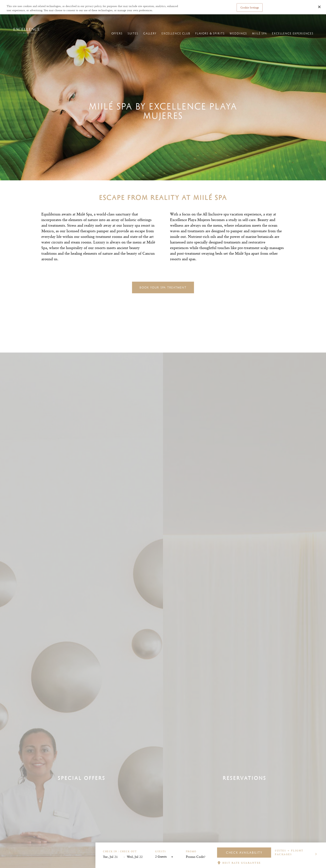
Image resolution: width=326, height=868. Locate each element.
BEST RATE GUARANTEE (242, 863)
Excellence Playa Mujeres (59, 18)
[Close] (319, 7)
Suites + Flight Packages (289, 852)
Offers (117, 34)
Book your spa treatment (163, 287)
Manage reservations (214, 18)
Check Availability (244, 853)
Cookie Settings (250, 7)
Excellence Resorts (15, 18)
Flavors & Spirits (210, 34)
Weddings (238, 34)
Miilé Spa (259, 34)
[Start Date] (113, 857)
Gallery (150, 34)
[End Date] (137, 857)
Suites (133, 34)
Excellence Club (176, 34)
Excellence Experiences (293, 34)
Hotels (35, 18)
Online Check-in (239, 18)
